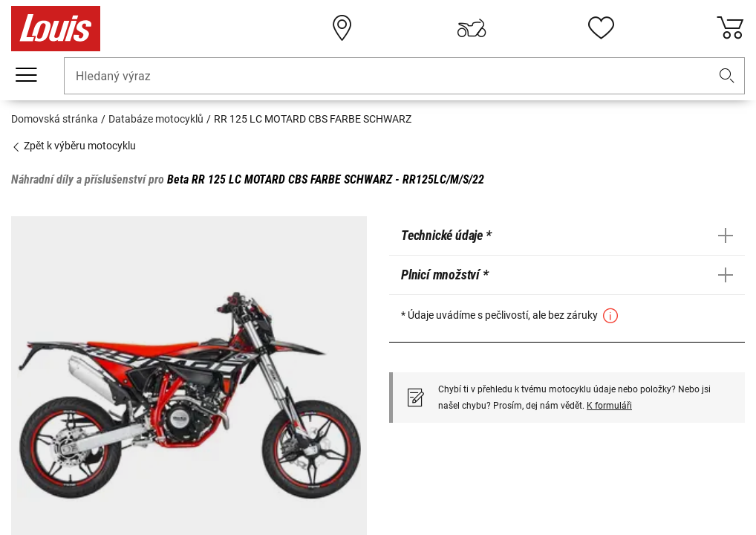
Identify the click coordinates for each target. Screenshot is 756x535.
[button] (727, 76)
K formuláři (609, 406)
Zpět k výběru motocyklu (74, 146)
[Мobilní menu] (26, 75)
